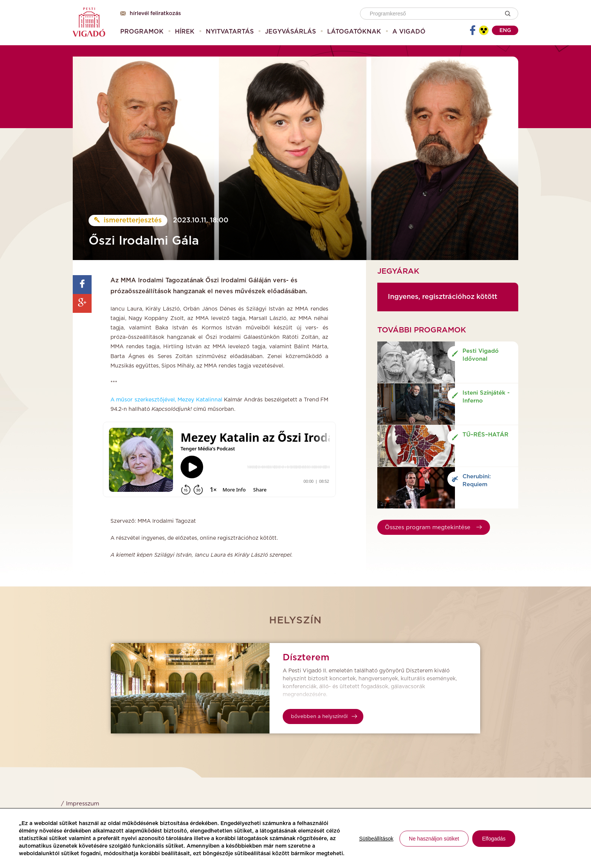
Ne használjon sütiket (434, 839)
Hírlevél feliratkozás (151, 14)
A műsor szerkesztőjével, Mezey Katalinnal (166, 400)
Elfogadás (494, 839)
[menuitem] (142, 32)
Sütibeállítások (376, 839)
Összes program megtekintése (433, 527)
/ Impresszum (80, 804)
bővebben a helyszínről (324, 717)
